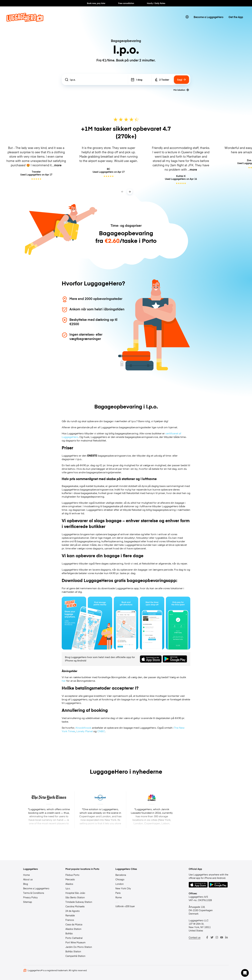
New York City (123, 888)
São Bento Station (75, 897)
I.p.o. (68, 888)
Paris (118, 893)
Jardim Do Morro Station (79, 947)
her (64, 681)
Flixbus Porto (72, 875)
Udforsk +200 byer (125, 906)
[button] (245, 973)
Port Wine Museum (75, 942)
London (119, 884)
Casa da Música (74, 924)
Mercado (70, 879)
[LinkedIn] (226, 937)
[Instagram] (217, 937)
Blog (26, 884)
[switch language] (187, 17)
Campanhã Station (75, 956)
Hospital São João (75, 893)
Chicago (120, 879)
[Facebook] (207, 937)
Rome (119, 897)
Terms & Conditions (34, 893)
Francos (70, 920)
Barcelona (121, 875)
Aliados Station (73, 929)
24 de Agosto (73, 911)
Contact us (195, 937)
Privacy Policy (30, 897)
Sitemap (28, 902)
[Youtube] (222, 937)
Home (26, 875)
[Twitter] (212, 937)
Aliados (69, 884)
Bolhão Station (73, 951)
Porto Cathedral (74, 938)
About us (28, 879)
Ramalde (70, 915)
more (58, 165)
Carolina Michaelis (75, 906)
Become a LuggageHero (209, 17)
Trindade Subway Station (79, 902)
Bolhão (69, 933)
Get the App (236, 17)
